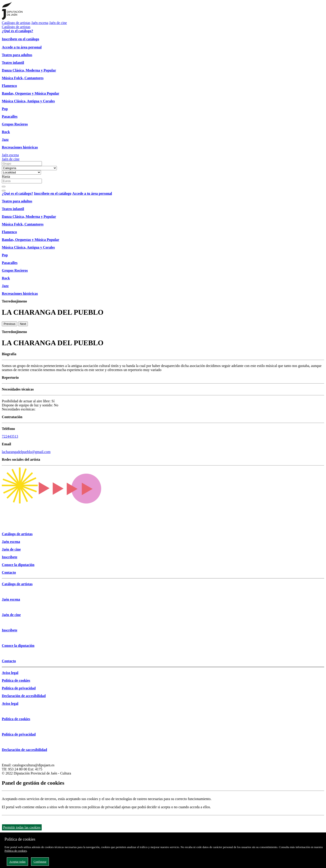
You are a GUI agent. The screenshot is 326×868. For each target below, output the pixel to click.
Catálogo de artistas (16, 23)
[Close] (4, 191)
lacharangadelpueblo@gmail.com (26, 452)
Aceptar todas (17, 862)
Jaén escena (40, 23)
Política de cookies (16, 851)
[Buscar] (4, 187)
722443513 (10, 436)
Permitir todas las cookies (22, 827)
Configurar (40, 862)
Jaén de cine (58, 23)
